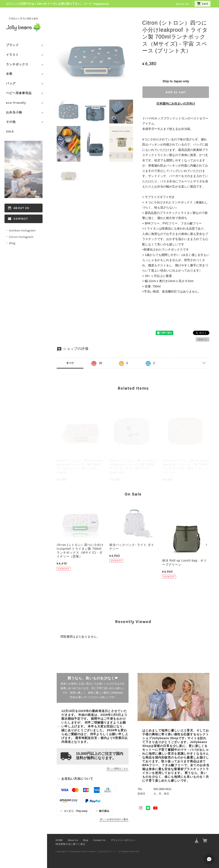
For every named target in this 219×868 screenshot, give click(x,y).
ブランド (12, 45)
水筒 (9, 74)
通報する (203, 339)
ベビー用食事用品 (19, 93)
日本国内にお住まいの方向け (176, 104)
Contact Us (99, 840)
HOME (59, 840)
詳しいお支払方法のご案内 (114, 819)
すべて (70, 363)
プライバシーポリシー (123, 840)
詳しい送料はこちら (118, 769)
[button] (60, 545)
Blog (12, 243)
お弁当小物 (14, 112)
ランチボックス (17, 64)
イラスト (12, 55)
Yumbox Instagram (22, 231)
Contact (21, 219)
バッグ (11, 83)
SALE (10, 131)
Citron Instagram (21, 237)
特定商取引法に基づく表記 (70, 844)
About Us (182, 4)
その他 (11, 122)
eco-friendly (16, 103)
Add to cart (176, 92)
